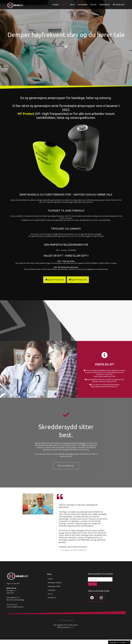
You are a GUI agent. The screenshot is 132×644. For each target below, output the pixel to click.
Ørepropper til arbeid (54, 587)
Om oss (93, 5)
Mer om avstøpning (66, 470)
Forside (55, 5)
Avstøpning (83, 5)
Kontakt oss (51, 602)
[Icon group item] (92, 602)
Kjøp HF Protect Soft (78, 280)
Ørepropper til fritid (53, 591)
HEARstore (119, 5)
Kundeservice (105, 5)
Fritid (72, 5)
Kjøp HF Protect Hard (55, 280)
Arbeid (64, 5)
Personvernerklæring (66, 625)
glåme (73, 632)
